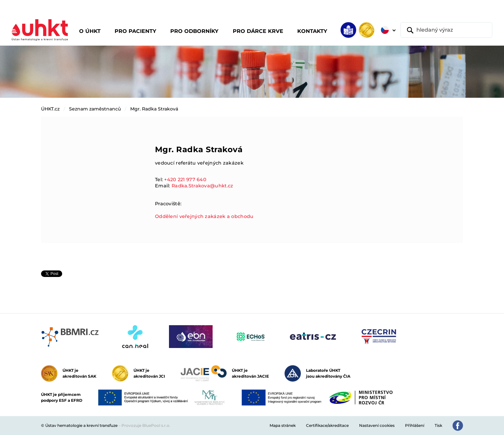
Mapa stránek (283, 425)
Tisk (438, 425)
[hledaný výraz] (446, 30)
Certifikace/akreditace (327, 425)
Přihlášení (415, 425)
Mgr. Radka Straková (154, 109)
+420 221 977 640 (185, 180)
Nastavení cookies (377, 425)
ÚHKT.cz (50, 109)
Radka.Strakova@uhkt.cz (202, 186)
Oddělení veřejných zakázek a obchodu (204, 216)
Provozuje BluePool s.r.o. (146, 425)
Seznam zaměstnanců (95, 109)
